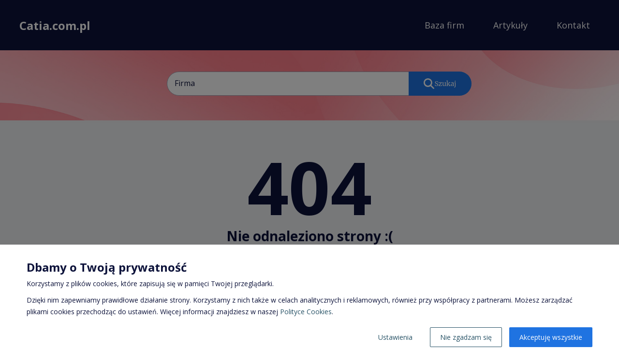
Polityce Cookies (306, 312)
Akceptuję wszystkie (551, 337)
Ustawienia (395, 337)
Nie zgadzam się (466, 337)
